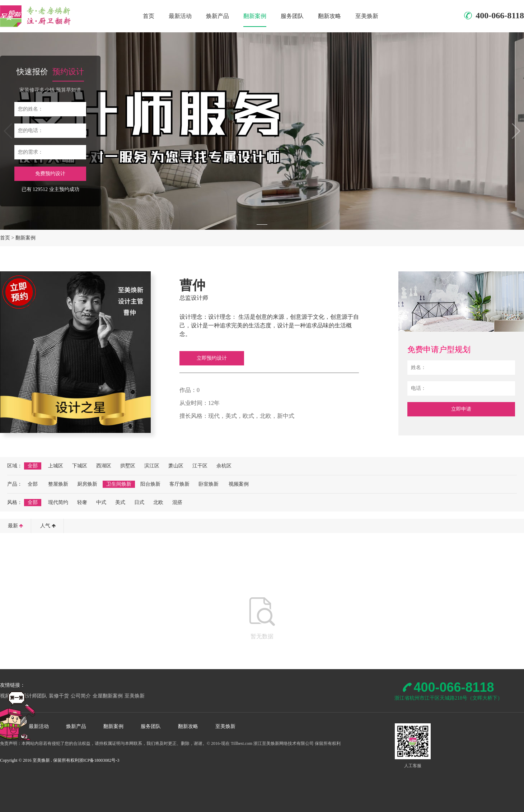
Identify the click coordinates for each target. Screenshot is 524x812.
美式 (120, 502)
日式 (139, 502)
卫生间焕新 (119, 484)
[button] (262, 225)
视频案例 (239, 484)
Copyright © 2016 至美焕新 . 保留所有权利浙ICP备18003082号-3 (60, 760)
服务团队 (292, 16)
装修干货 (59, 696)
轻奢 (82, 502)
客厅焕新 (179, 484)
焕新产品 (217, 16)
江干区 (200, 466)
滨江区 (152, 466)
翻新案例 (255, 16)
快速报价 (32, 72)
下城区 (80, 466)
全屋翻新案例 (108, 696)
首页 (149, 16)
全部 (33, 466)
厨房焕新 (87, 484)
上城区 (56, 466)
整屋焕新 (58, 484)
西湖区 (104, 466)
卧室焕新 (209, 484)
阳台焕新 (150, 484)
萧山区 (176, 466)
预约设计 (68, 72)
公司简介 (81, 696)
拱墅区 (128, 466)
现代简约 (58, 502)
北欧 (158, 502)
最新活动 (180, 16)
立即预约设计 (212, 358)
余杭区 (224, 466)
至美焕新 (367, 16)
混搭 (177, 502)
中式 (101, 502)
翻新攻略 (329, 16)
